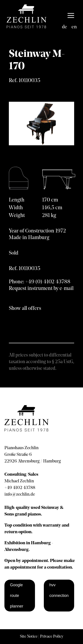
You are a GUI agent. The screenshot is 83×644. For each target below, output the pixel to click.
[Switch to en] (74, 27)
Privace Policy (52, 637)
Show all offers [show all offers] (25, 309)
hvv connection (59, 590)
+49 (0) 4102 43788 (48, 282)
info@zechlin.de (20, 494)
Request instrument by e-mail (41, 289)
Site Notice (29, 637)
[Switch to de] (65, 27)
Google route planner (17, 596)
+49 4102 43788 (20, 488)
